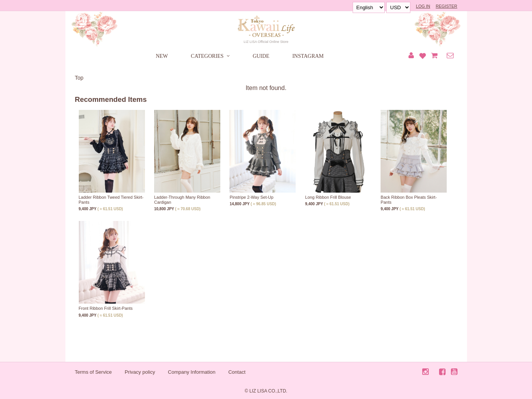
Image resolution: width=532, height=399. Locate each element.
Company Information (192, 372)
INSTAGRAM (308, 56)
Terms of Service (94, 372)
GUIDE (261, 56)
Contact (237, 372)
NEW (162, 56)
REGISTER (446, 6)
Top (79, 78)
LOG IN (423, 6)
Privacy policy (140, 372)
